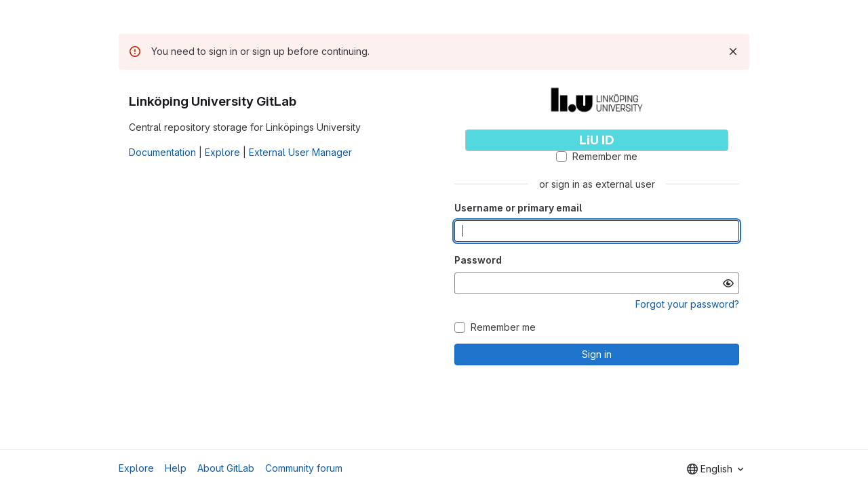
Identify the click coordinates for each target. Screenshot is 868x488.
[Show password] (728, 283)
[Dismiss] (733, 52)
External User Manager (300, 152)
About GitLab (226, 468)
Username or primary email (518, 208)
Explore (222, 152)
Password (478, 260)
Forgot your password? (687, 304)
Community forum (304, 468)
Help (176, 468)
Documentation (162, 152)
